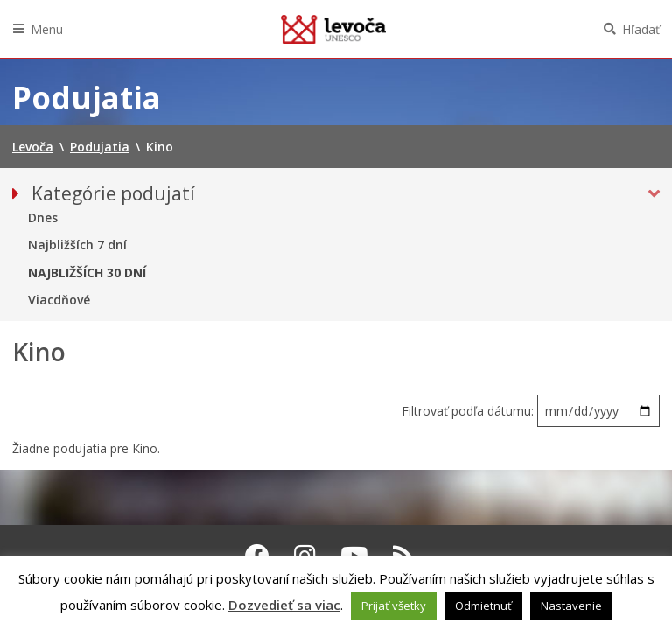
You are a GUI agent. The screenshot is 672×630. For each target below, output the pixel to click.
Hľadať (641, 29)
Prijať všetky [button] (394, 605)
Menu (47, 29)
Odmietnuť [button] (483, 605)
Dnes (43, 218)
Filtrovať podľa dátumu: (469, 411)
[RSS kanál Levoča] (404, 556)
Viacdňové (59, 300)
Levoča (333, 29)
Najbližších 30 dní (87, 273)
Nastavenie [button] (571, 605)
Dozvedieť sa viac (284, 605)
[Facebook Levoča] (257, 556)
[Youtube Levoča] (354, 556)
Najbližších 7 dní (77, 245)
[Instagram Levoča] (305, 556)
